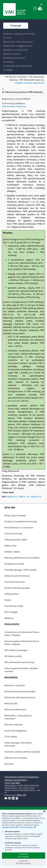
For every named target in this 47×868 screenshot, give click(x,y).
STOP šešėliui (11, 737)
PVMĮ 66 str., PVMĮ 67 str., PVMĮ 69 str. (24, 497)
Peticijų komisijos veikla (16, 540)
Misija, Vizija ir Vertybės (15, 516)
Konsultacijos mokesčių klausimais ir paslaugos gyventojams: (22, 778)
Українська (38, 83)
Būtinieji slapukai (11, 831)
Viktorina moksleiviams (15, 710)
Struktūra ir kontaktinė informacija (21, 522)
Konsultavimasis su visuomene (19, 528)
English (19, 83)
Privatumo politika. (26, 827)
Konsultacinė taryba (14, 606)
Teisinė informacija (13, 534)
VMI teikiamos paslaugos (16, 650)
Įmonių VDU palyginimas (16, 731)
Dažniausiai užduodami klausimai (20, 698)
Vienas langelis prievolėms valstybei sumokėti (21, 670)
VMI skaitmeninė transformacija (19, 662)
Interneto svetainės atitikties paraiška (22, 752)
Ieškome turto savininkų (16, 758)
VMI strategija (11, 612)
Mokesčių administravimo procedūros (22, 558)
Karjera (8, 600)
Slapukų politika (8, 827)
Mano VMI (22, 795)
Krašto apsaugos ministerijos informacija (18, 744)
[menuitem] (19, 34)
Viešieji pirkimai (12, 594)
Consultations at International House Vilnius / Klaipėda (22, 634)
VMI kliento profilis (13, 656)
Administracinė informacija (17, 576)
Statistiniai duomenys (15, 582)
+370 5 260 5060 (12, 783)
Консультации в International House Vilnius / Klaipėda (22, 643)
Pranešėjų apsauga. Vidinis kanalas (21, 570)
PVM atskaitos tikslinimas (14, 107)
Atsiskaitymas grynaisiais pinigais (20, 691)
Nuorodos (9, 764)
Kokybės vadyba (12, 552)
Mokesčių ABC (11, 704)
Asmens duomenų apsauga (17, 588)
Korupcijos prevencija (14, 564)
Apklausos (9, 618)
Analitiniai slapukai (11, 843)
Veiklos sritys (11, 546)
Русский (28, 83)
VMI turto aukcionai (14, 725)
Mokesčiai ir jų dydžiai (15, 685)
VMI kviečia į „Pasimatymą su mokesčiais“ (18, 717)
